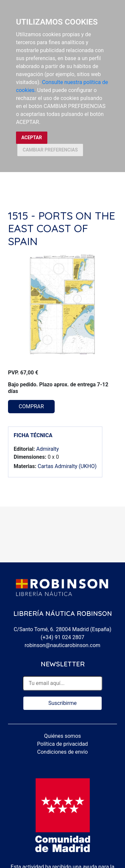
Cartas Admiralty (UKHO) (67, 466)
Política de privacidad (62, 744)
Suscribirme (62, 703)
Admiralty (48, 449)
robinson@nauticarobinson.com (62, 645)
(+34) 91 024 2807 (62, 637)
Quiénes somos (62, 736)
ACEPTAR (32, 138)
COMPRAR (31, 406)
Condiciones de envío (63, 752)
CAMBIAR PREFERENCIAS (50, 150)
